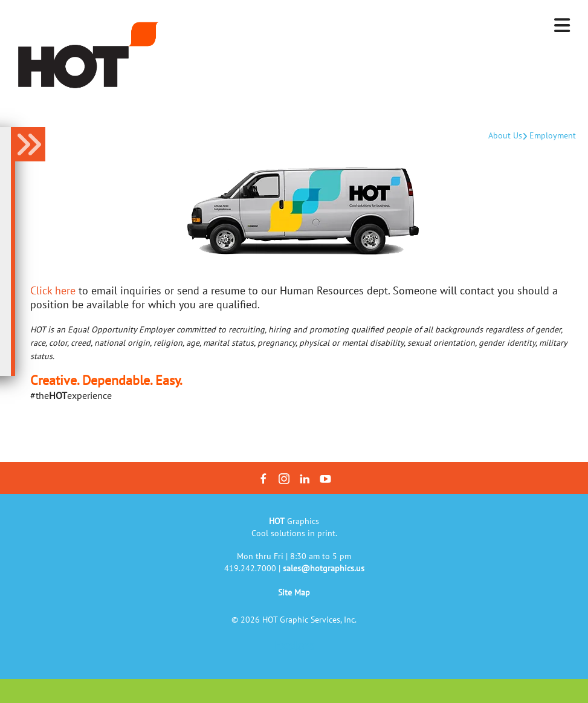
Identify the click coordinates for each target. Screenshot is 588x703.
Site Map (294, 592)
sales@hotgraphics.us (324, 568)
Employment (553, 135)
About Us (505, 135)
